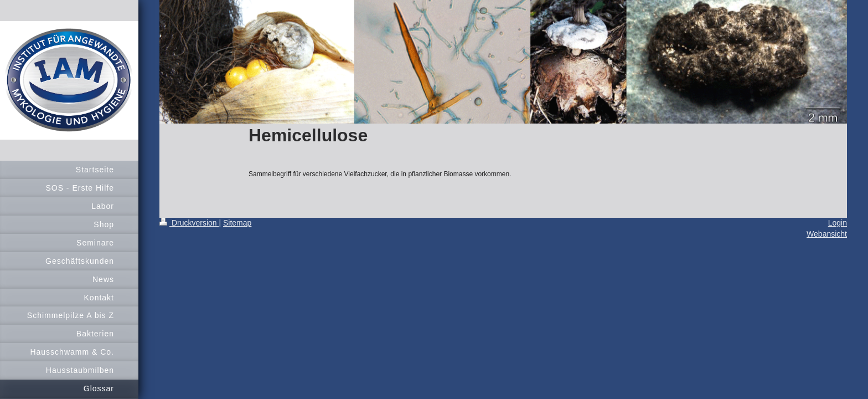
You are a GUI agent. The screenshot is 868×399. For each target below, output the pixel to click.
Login (838, 223)
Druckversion (189, 223)
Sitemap (237, 223)
